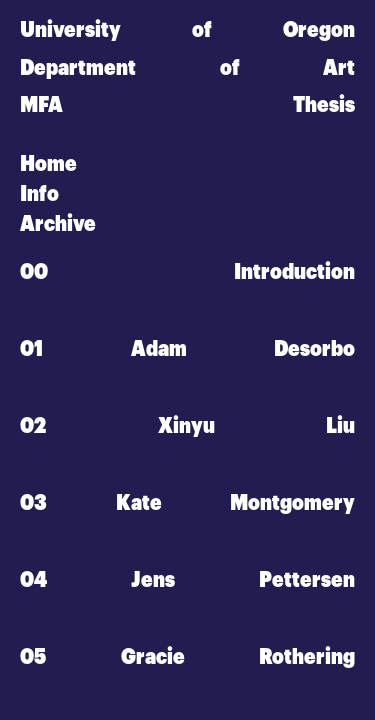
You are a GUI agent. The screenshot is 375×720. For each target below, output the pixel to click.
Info (39, 194)
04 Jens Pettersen (187, 579)
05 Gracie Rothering (187, 656)
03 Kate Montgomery (187, 502)
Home (48, 164)
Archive (58, 224)
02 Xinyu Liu (187, 425)
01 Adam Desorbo (187, 349)
